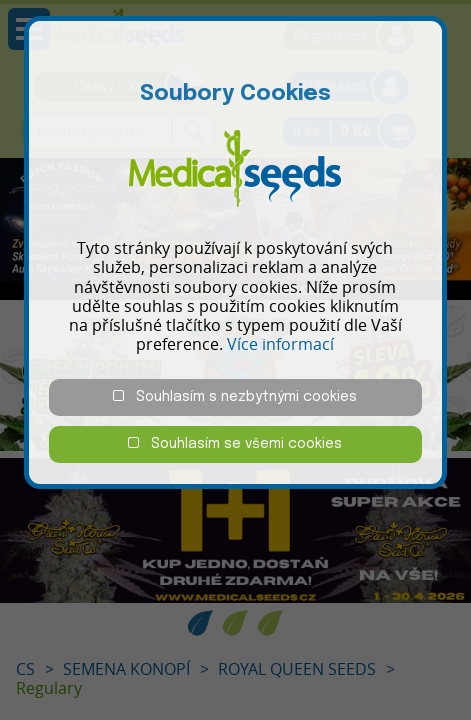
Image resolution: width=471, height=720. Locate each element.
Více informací (280, 344)
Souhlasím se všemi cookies (235, 443)
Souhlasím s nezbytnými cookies (235, 396)
